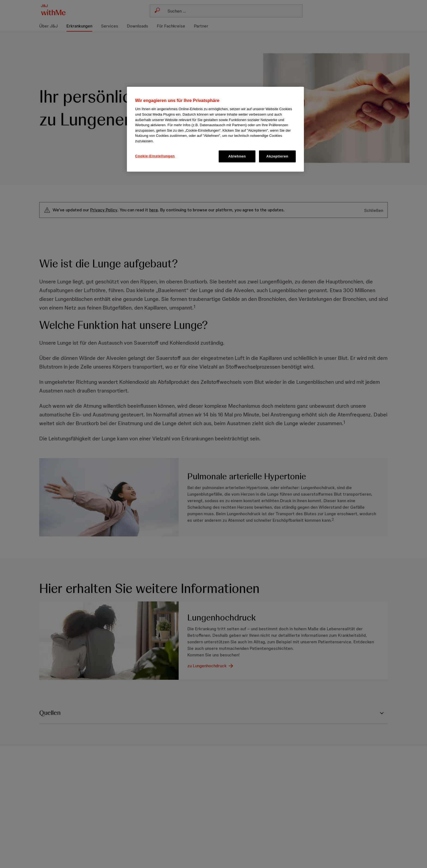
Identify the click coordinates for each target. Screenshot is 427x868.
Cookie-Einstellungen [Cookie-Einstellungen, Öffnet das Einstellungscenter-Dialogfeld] (155, 156)
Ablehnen (237, 156)
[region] (215, 129)
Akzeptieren (277, 156)
